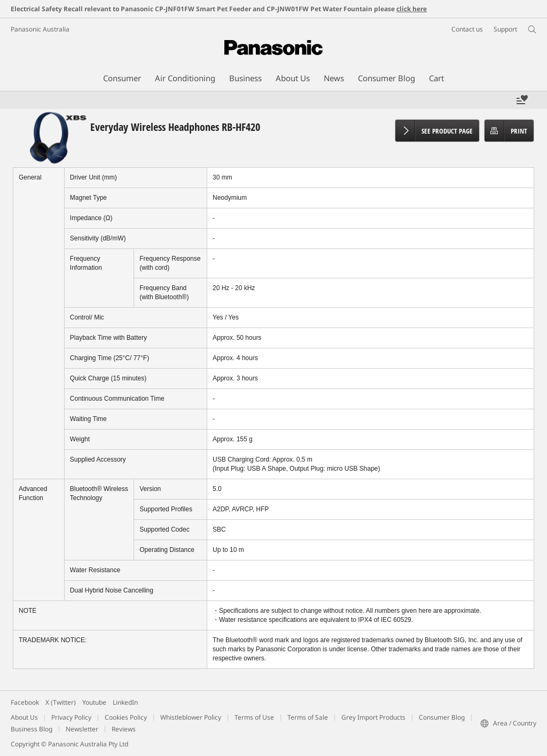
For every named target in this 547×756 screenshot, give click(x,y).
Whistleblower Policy (191, 717)
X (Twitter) (61, 702)
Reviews (124, 729)
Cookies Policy (126, 717)
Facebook (25, 702)
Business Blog (32, 729)
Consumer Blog (442, 717)
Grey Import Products (373, 717)
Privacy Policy (71, 717)
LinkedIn (125, 702)
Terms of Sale (308, 717)
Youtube (94, 702)
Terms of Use (254, 717)
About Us (24, 717)
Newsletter (82, 729)
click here (412, 9)
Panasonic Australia (40, 29)
